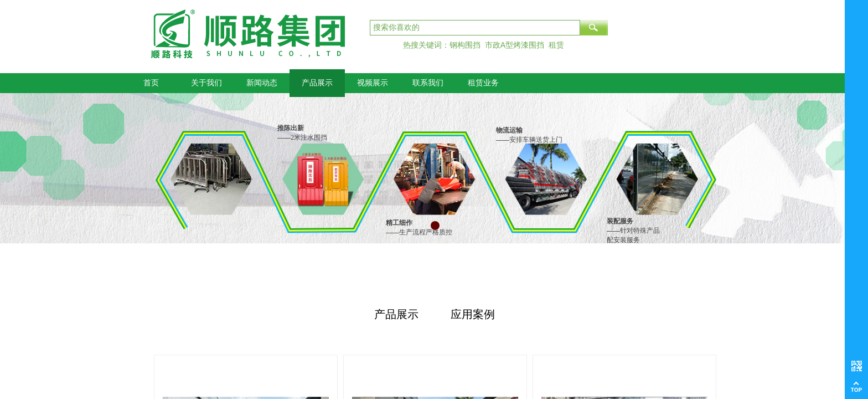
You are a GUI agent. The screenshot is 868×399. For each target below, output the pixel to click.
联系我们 (428, 83)
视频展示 (373, 83)
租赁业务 (483, 83)
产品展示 (317, 83)
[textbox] (475, 28)
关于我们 (206, 83)
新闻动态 (262, 83)
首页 (151, 83)
